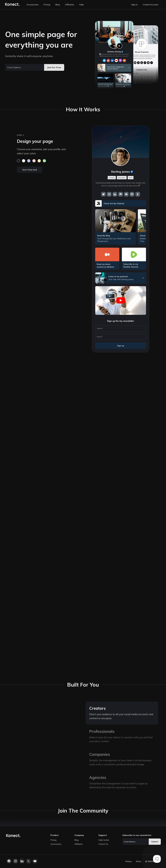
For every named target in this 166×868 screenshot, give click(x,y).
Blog (58, 5)
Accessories (33, 5)
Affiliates (70, 5)
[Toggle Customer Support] (157, 859)
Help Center (104, 840)
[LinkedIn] (22, 861)
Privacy (129, 861)
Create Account (151, 5)
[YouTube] (35, 861)
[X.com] (28, 861)
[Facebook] (9, 861)
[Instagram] (15, 861)
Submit (155, 842)
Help (82, 5)
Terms (138, 861)
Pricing (47, 5)
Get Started (30, 170)
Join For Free (54, 67)
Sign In (134, 5)
